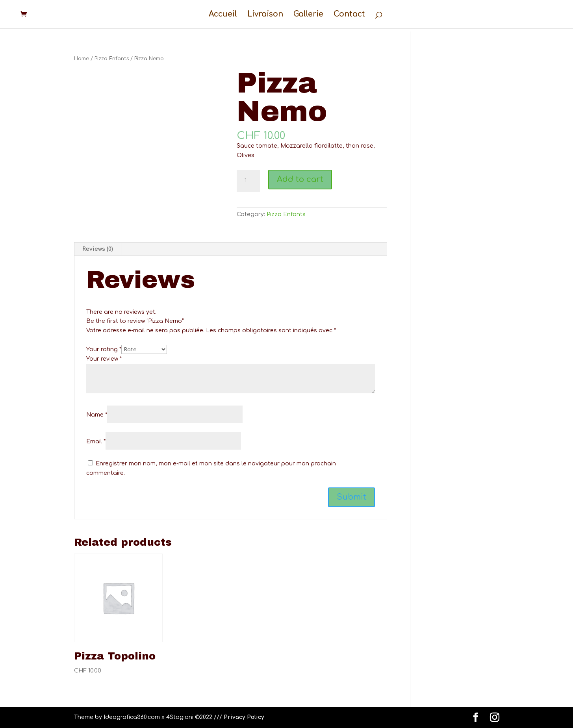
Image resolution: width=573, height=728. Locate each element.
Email (96, 442)
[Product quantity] (248, 181)
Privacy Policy (244, 717)
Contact (349, 15)
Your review (104, 359)
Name (97, 415)
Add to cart (300, 179)
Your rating (104, 349)
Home (82, 59)
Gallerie (308, 15)
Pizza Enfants (112, 59)
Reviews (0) (98, 249)
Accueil (223, 15)
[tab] (98, 249)
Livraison (265, 15)
